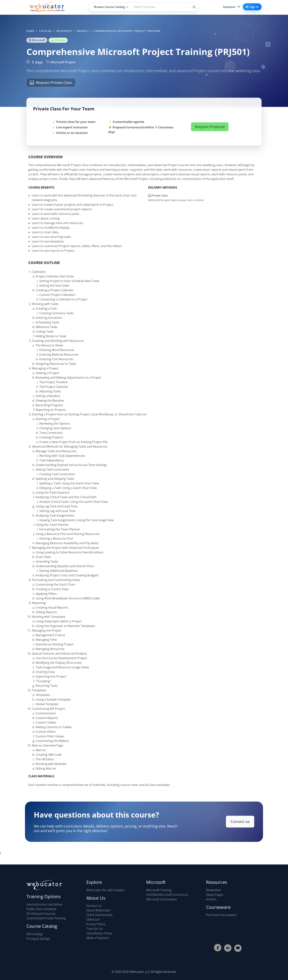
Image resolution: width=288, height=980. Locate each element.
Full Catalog (34, 934)
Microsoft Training (159, 890)
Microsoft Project (61, 62)
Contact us (235, 822)
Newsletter (214, 890)
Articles (211, 899)
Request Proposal (210, 127)
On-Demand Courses (41, 914)
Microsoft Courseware (162, 899)
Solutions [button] (229, 7)
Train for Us (94, 929)
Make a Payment (98, 938)
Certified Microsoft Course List (167, 895)
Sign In (252, 7)
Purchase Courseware (221, 915)
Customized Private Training (46, 918)
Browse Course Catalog (111, 7)
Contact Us (94, 906)
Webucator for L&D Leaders (106, 890)
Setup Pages (215, 895)
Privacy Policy (96, 924)
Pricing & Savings (38, 939)
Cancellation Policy (99, 933)
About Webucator (99, 910)
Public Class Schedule (41, 909)
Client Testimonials (99, 915)
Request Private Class (51, 83)
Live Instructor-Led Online (44, 904)
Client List (93, 919)
